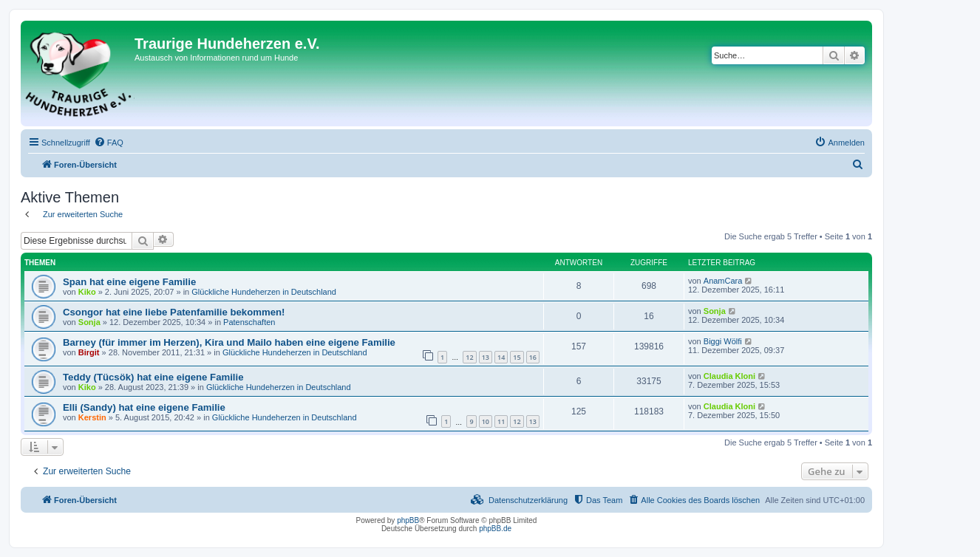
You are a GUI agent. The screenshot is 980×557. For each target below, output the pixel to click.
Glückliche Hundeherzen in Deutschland (264, 292)
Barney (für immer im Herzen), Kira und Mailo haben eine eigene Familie (229, 342)
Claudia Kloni (729, 376)
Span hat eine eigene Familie (129, 282)
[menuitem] (109, 143)
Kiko (87, 292)
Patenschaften (249, 322)
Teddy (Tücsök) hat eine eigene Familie (153, 377)
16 (533, 357)
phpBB (408, 520)
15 (517, 357)
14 (501, 357)
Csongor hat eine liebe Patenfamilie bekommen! (174, 312)
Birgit (89, 352)
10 (486, 421)
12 (469, 357)
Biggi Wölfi (723, 341)
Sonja (89, 322)
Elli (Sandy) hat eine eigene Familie (144, 407)
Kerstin (92, 417)
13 (486, 357)
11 (501, 421)
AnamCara (723, 281)
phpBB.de (495, 529)
